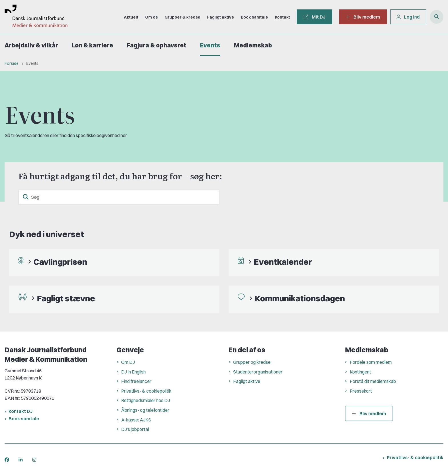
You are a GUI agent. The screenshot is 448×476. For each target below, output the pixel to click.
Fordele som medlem (371, 362)
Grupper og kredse (252, 362)
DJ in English (133, 372)
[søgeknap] (26, 197)
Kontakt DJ (21, 411)
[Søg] (119, 197)
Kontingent (360, 372)
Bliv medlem (369, 413)
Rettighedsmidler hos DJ (146, 400)
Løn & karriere (92, 45)
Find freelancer (136, 381)
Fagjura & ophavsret (157, 45)
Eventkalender (283, 262)
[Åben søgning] (437, 17)
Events (210, 45)
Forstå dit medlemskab (373, 381)
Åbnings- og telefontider (145, 410)
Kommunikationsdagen (300, 298)
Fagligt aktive (247, 381)
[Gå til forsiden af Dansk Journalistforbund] (34, 17)
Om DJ (128, 362)
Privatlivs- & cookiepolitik (146, 391)
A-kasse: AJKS (136, 420)
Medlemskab (253, 45)
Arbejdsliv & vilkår (31, 45)
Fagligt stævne (66, 298)
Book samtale (24, 419)
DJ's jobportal (135, 429)
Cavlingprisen (60, 262)
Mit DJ (314, 17)
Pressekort (361, 391)
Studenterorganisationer (258, 372)
